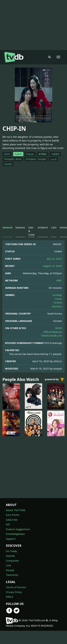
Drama (58, 302)
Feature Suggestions (18, 529)
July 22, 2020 (54, 259)
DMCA (9, 597)
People (10, 570)
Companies (12, 561)
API (8, 524)
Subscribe (12, 520)
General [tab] (7, 227)
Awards (10, 556)
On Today (11, 551)
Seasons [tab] (20, 227)
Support (11, 539)
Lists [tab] (54, 227)
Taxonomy (12, 575)
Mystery (57, 306)
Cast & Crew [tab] (31, 231)
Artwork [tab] (43, 227)
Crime (58, 299)
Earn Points (13, 515)
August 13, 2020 (52, 266)
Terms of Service (16, 587)
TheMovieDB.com (51, 336)
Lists (8, 565)
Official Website (53, 332)
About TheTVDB (15, 510)
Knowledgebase (15, 534)
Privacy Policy (14, 592)
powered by (55, 380)
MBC (59, 280)
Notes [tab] (63, 227)
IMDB (58, 328)
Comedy (57, 295)
